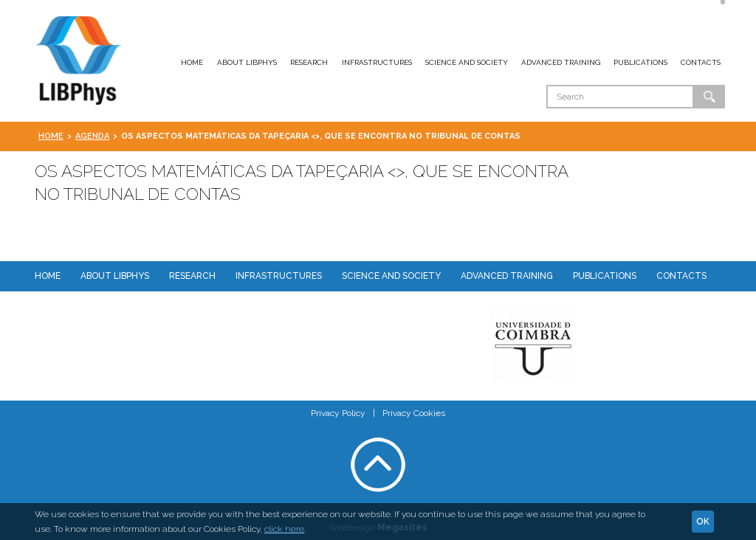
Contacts (701, 62)
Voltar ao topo (378, 465)
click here (284, 529)
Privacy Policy (338, 413)
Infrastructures (377, 62)
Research (309, 62)
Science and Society (467, 62)
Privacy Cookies (414, 413)
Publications (640, 62)
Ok (709, 97)
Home (192, 62)
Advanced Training (561, 62)
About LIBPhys (247, 62)
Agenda (92, 136)
